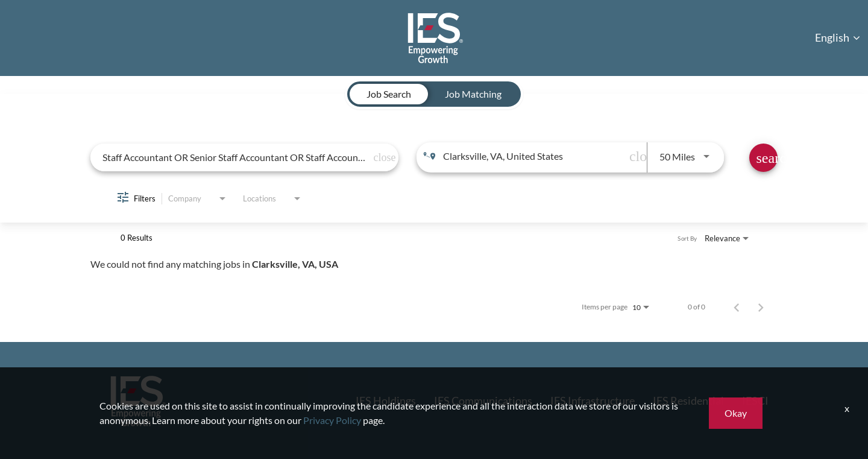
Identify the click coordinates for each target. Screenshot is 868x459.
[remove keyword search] (379, 157)
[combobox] (236, 157)
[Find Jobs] (763, 158)
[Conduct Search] (763, 158)
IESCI (755, 400)
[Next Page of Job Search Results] (761, 307)
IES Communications (483, 400)
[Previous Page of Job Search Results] (737, 307)
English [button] (838, 37)
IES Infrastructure (593, 400)
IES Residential (688, 400)
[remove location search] (635, 156)
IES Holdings (386, 400)
